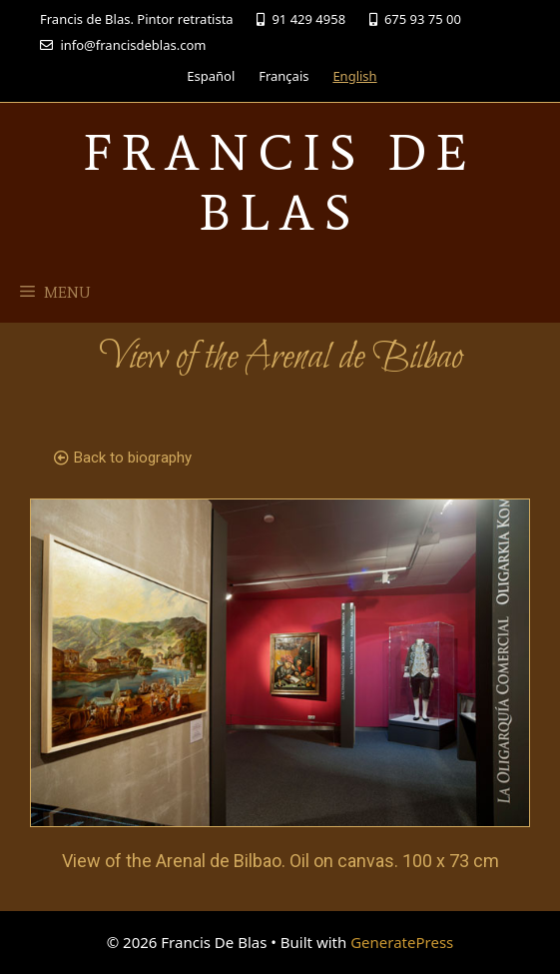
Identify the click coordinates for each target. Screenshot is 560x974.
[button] (123, 459)
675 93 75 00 (415, 19)
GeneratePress (402, 942)
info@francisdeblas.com (123, 45)
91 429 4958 (301, 19)
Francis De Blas (280, 182)
